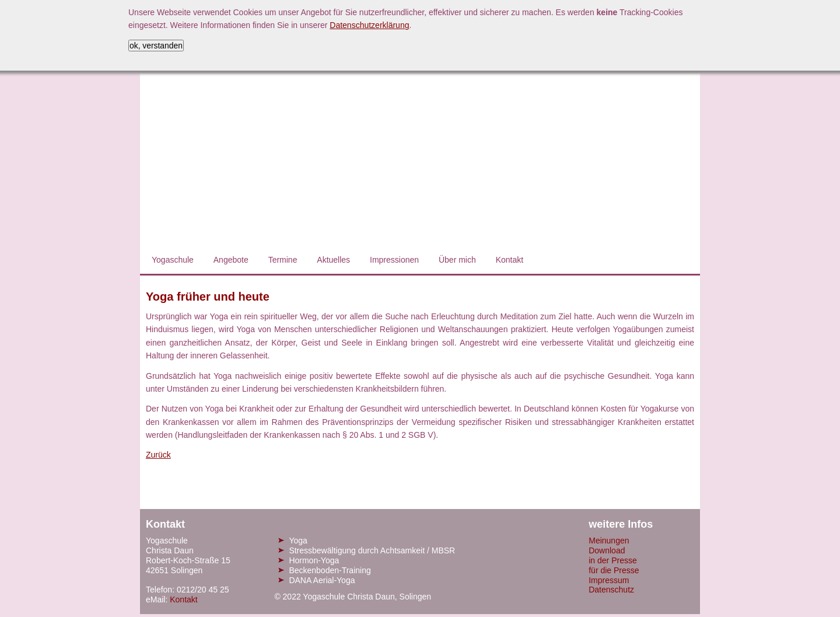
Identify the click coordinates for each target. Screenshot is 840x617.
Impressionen (394, 260)
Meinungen (609, 541)
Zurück (158, 455)
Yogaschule (173, 260)
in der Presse (612, 560)
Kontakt (510, 260)
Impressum (609, 580)
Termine (283, 260)
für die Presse (614, 570)
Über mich (457, 260)
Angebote (231, 260)
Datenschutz (611, 590)
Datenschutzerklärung (369, 25)
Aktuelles (333, 260)
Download (607, 550)
